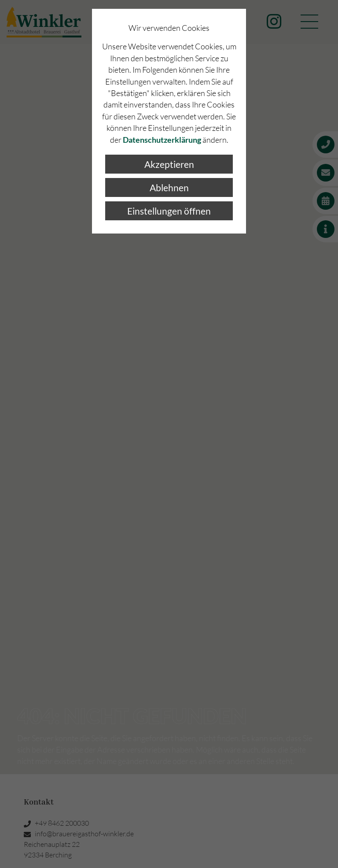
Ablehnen (169, 187)
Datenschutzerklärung (162, 140)
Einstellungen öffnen (169, 211)
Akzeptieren (169, 164)
